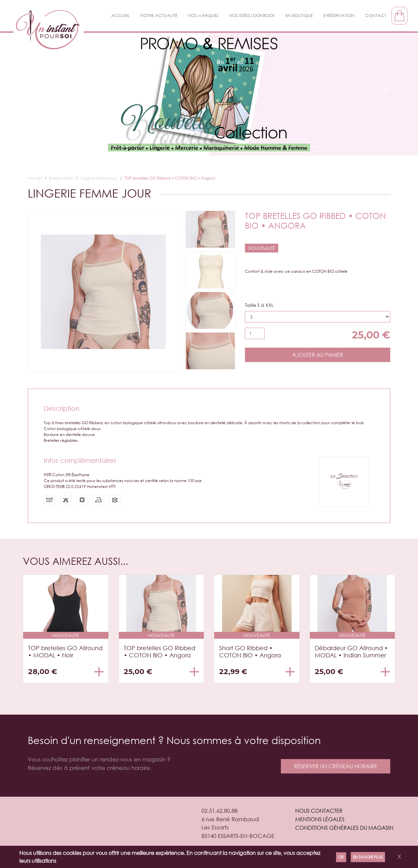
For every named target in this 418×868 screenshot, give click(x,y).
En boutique (299, 16)
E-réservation (339, 16)
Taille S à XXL (259, 305)
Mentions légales (320, 819)
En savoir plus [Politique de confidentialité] (368, 857)
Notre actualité (159, 16)
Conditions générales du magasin (344, 828)
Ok (341, 857)
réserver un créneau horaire (336, 766)
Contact (376, 16)
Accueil (120, 16)
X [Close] (399, 857)
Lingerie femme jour (99, 178)
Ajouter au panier (318, 355)
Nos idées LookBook (252, 16)
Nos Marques (203, 16)
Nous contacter (319, 811)
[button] (31, 90)
